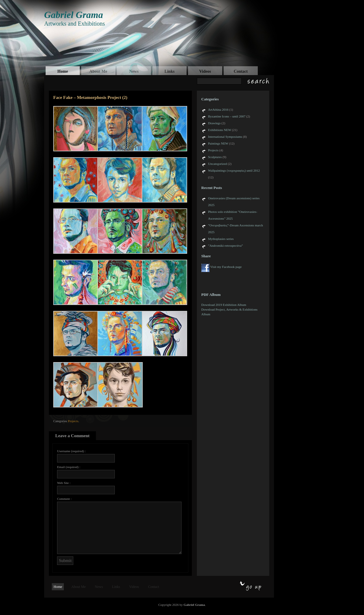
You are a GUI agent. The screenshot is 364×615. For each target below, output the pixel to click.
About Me (98, 71)
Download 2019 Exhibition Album (224, 305)
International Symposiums (225, 137)
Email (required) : (69, 467)
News (134, 71)
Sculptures (215, 157)
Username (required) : (71, 451)
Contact (241, 71)
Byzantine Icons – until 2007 (227, 116)
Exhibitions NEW (220, 130)
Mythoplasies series (221, 239)
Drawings (214, 123)
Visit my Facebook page (226, 267)
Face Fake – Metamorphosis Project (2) (90, 97)
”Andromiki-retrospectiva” (226, 246)
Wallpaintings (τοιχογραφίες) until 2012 (234, 170)
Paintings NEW (218, 143)
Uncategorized (217, 164)
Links (169, 71)
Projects (73, 421)
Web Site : (64, 483)
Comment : (64, 499)
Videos (205, 71)
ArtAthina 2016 (218, 110)
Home (63, 71)
